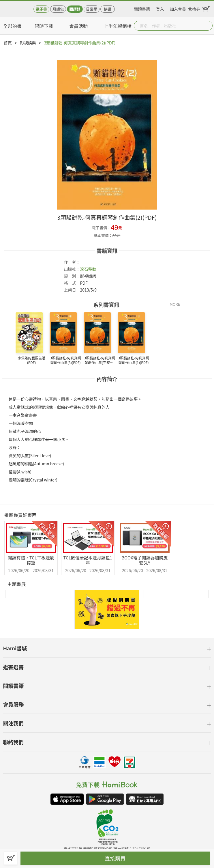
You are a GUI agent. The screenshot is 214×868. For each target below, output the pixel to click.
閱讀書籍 (142, 8)
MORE (175, 304)
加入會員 (178, 8)
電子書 (41, 9)
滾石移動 (88, 269)
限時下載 (44, 26)
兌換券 (194, 8)
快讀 (108, 9)
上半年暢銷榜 (118, 26)
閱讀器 (75, 9)
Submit (208, 26)
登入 (160, 8)
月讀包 (58, 9)
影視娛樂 (28, 43)
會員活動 (78, 26)
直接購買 (115, 858)
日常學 (92, 9)
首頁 (8, 43)
